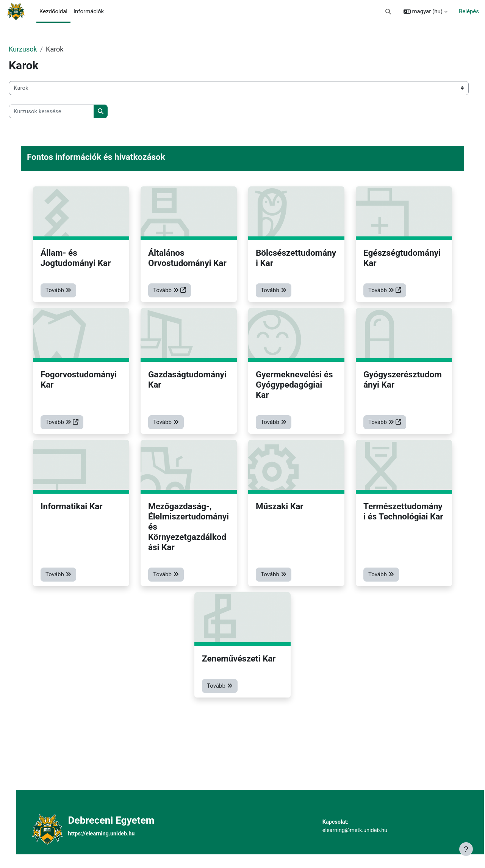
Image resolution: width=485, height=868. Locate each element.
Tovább (77, 296)
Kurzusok (41, 49)
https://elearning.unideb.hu (117, 834)
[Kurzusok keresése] (70, 112)
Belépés (469, 11)
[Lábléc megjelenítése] (466, 849)
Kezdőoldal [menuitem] (53, 11)
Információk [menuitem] (89, 11)
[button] (388, 11)
